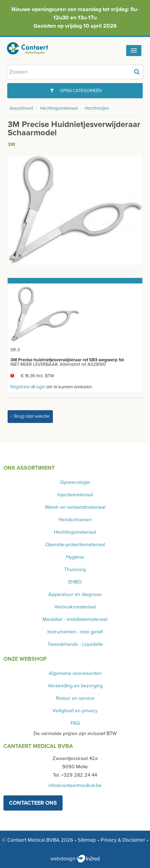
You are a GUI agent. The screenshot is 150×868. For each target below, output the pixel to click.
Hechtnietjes (97, 108)
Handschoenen (75, 520)
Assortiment (21, 108)
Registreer (20, 387)
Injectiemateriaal (75, 495)
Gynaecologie (75, 482)
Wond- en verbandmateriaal (75, 507)
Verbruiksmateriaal (75, 607)
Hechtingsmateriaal (59, 108)
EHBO (75, 582)
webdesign (75, 859)
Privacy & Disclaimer (123, 840)
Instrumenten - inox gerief (75, 632)
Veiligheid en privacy (75, 711)
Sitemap (87, 840)
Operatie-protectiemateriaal (75, 545)
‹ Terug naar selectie (30, 416)
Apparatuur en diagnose (75, 594)
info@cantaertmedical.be (75, 785)
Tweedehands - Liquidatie (75, 644)
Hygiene (75, 557)
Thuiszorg (75, 569)
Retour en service (75, 698)
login (41, 387)
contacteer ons (33, 803)
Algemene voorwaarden (75, 673)
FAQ (75, 723)
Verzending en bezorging (75, 686)
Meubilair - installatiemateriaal (75, 619)
